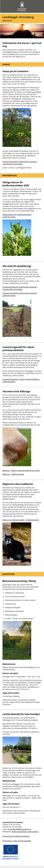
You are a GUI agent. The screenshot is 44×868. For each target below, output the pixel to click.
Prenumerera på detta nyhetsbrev (16, 836)
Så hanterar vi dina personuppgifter (17, 841)
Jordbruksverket (9, 217)
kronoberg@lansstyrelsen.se (20, 829)
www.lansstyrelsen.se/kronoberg (25, 832)
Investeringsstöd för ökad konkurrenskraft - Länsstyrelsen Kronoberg (20, 163)
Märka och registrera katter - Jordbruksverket (21, 520)
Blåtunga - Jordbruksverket (13, 474)
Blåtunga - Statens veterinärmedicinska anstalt (21, 470)
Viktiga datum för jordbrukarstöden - (17, 214)
